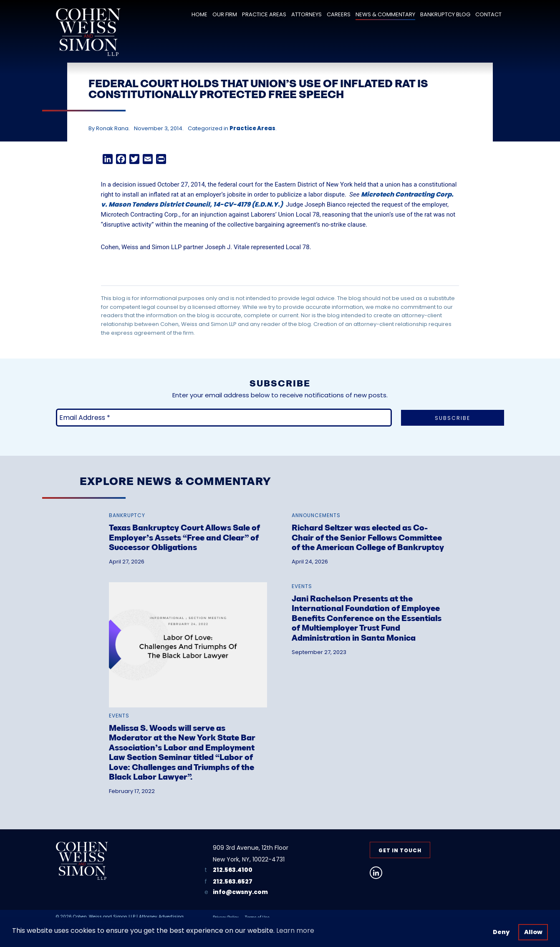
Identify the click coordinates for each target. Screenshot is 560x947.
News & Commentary (385, 14)
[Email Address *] (224, 418)
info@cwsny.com (240, 892)
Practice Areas (264, 14)
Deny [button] (501, 932)
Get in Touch (400, 850)
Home (199, 14)
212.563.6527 (233, 881)
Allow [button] (533, 932)
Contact (488, 14)
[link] (188, 528)
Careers (339, 14)
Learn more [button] (295, 931)
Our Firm (225, 14)
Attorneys (306, 14)
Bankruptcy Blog (445, 14)
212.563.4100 (233, 870)
